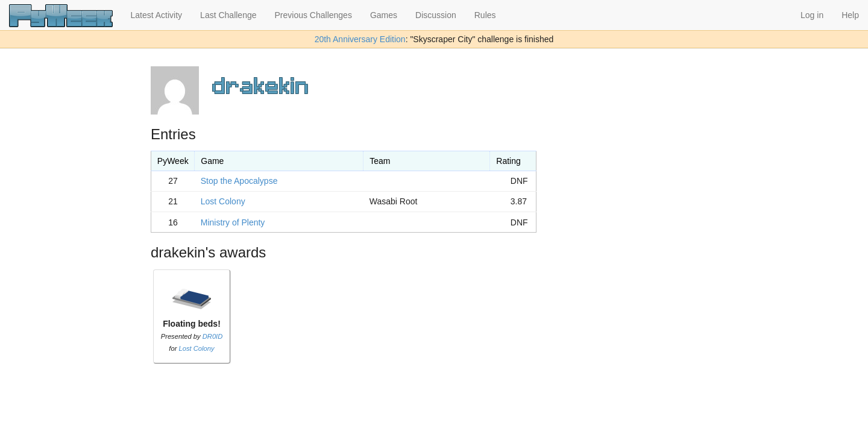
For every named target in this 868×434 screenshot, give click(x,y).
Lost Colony (223, 201)
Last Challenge (228, 15)
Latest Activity (157, 15)
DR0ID (213, 336)
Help (850, 15)
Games (384, 15)
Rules (485, 15)
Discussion (436, 15)
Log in (812, 15)
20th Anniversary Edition (360, 39)
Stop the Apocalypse (239, 181)
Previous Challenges (313, 15)
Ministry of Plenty (233, 222)
